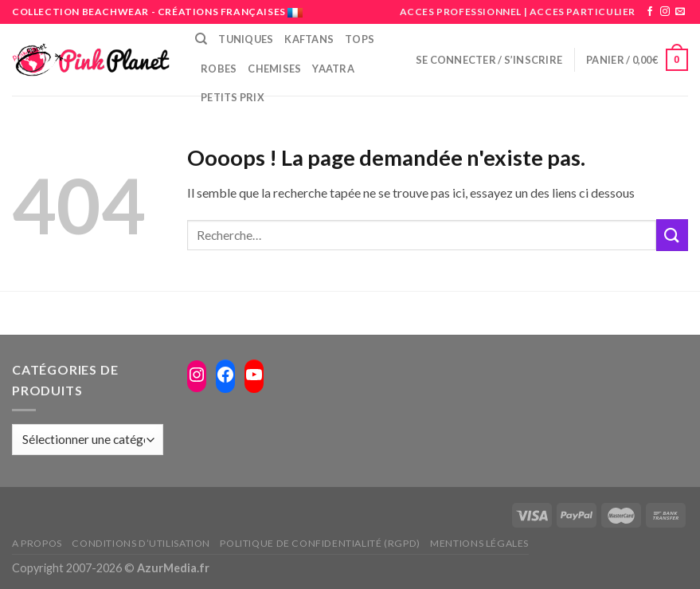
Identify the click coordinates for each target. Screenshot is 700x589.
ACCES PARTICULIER (583, 12)
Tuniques (246, 39)
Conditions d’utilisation (141, 543)
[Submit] (672, 235)
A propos (37, 543)
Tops (360, 39)
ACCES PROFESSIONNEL (461, 12)
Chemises (274, 69)
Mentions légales (479, 543)
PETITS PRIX (233, 97)
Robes (219, 69)
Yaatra (333, 69)
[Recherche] (201, 39)
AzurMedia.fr (173, 568)
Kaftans (309, 39)
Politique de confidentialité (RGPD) (320, 543)
